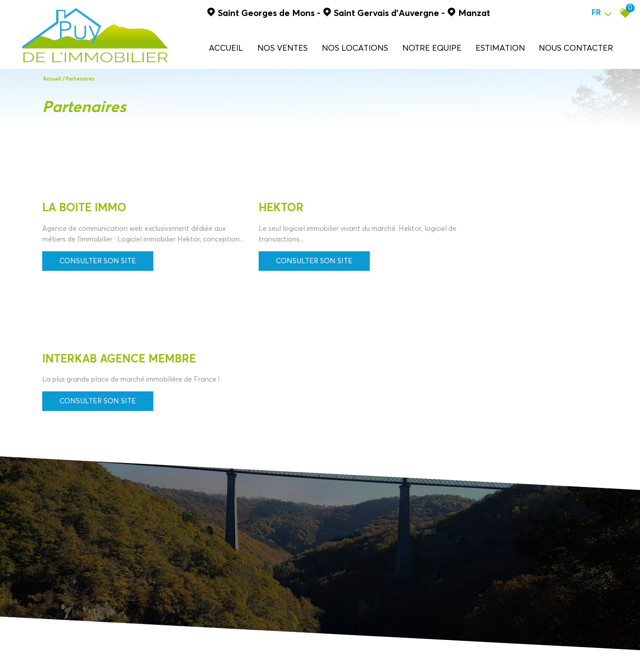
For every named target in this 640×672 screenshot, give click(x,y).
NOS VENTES (288, 48)
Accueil (233, 48)
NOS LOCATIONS (360, 48)
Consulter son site (98, 272)
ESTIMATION (501, 48)
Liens (167, 652)
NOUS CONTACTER (575, 48)
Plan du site (53, 652)
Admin (185, 652)
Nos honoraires (138, 652)
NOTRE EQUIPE (434, 48)
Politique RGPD (216, 652)
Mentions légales (93, 652)
